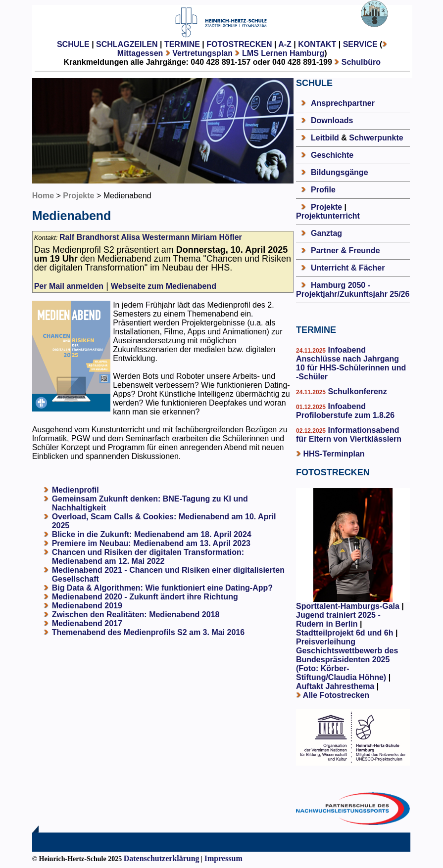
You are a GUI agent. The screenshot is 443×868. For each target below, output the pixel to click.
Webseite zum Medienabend (164, 286)
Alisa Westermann (155, 237)
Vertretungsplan (202, 53)
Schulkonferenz (356, 391)
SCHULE (73, 44)
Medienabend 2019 (87, 606)
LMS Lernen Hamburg (283, 53)
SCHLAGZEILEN (127, 44)
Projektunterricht (328, 216)
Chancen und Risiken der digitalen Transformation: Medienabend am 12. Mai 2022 (148, 557)
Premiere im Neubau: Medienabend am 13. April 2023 (151, 543)
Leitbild (325, 138)
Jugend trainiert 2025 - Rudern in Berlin (338, 619)
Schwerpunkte (376, 138)
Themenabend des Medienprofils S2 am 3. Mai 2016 (148, 632)
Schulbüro (361, 62)
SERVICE (360, 44)
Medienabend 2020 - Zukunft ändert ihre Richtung (145, 597)
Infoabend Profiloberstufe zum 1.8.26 (345, 411)
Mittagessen (140, 53)
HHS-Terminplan (334, 454)
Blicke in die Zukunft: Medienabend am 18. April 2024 (152, 534)
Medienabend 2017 (87, 623)
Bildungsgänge (340, 172)
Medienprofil (75, 490)
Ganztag (326, 233)
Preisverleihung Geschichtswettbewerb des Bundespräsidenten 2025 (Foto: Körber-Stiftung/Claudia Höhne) (347, 660)
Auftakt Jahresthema (335, 686)
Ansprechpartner (343, 103)
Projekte (78, 196)
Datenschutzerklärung (162, 858)
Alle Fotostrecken (336, 695)
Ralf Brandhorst (89, 237)
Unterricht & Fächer (348, 268)
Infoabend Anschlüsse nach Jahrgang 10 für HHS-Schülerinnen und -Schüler (351, 363)
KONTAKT (317, 44)
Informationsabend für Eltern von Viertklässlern (349, 434)
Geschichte (332, 155)
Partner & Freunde (345, 251)
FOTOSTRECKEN (239, 44)
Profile (323, 190)
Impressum (223, 858)
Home (43, 196)
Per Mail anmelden (69, 286)
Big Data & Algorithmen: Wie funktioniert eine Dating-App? (162, 588)
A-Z (285, 44)
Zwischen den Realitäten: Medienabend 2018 (136, 615)
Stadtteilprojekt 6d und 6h (346, 633)
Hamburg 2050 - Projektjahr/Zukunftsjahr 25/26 (353, 290)
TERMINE (182, 44)
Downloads (332, 120)
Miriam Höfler (217, 237)
